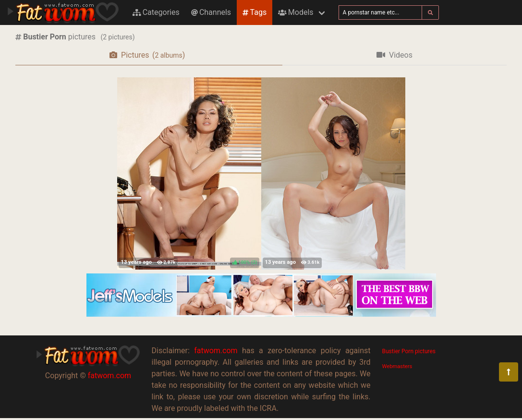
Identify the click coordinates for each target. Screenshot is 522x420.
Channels (211, 12)
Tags (255, 12)
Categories (156, 12)
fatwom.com (109, 376)
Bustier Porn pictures (409, 351)
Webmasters (397, 366)
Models (296, 12)
